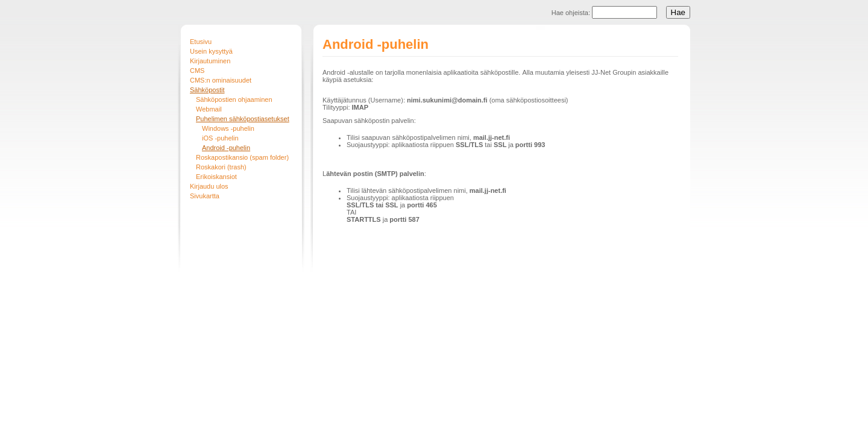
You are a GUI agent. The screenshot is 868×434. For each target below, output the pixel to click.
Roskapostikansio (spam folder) (242, 157)
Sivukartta (205, 196)
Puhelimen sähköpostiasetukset (243, 119)
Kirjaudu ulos (209, 186)
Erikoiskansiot (216, 177)
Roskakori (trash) (221, 167)
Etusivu (201, 42)
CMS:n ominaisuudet (221, 80)
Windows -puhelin (228, 128)
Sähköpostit (207, 90)
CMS (197, 71)
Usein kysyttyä (211, 51)
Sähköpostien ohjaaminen (234, 99)
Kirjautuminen (210, 61)
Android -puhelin (226, 148)
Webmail (209, 109)
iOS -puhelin (220, 138)
